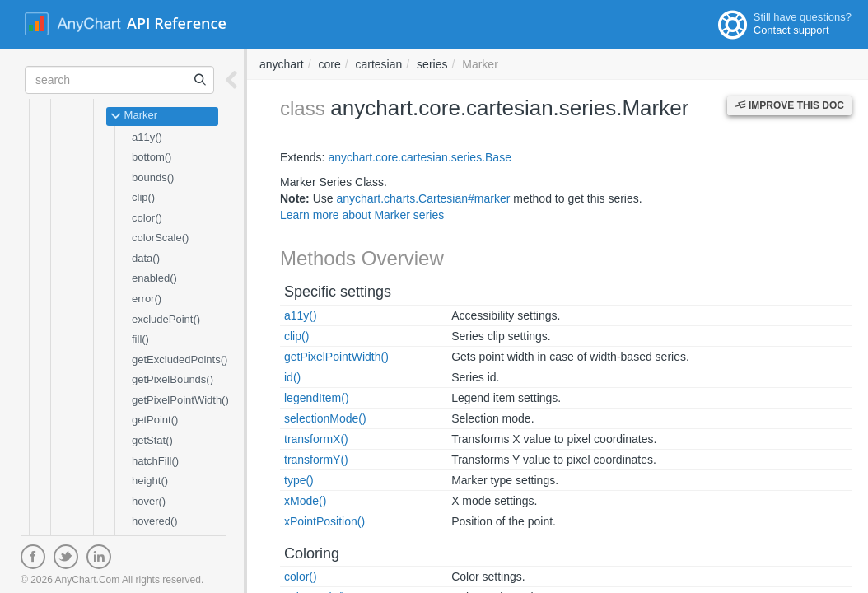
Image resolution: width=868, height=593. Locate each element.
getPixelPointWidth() (180, 400)
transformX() (316, 439)
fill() (140, 339)
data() (146, 258)
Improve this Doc (789, 105)
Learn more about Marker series (362, 215)
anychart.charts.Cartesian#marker (423, 198)
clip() (143, 197)
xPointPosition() (324, 521)
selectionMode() (325, 418)
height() (150, 481)
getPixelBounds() (173, 379)
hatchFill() (155, 461)
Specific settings (338, 292)
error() (147, 299)
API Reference (177, 23)
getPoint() (155, 420)
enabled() (154, 278)
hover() (149, 501)
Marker (134, 116)
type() (299, 480)
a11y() (147, 137)
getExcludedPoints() (180, 360)
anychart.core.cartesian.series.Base (420, 157)
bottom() (152, 157)
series (432, 64)
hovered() (155, 521)
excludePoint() (166, 319)
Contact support (791, 30)
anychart (282, 64)
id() (292, 377)
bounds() (153, 177)
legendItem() (317, 398)
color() (147, 218)
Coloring (312, 553)
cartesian (379, 64)
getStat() (152, 440)
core (329, 64)
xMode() (305, 501)
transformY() (316, 460)
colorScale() (160, 238)
